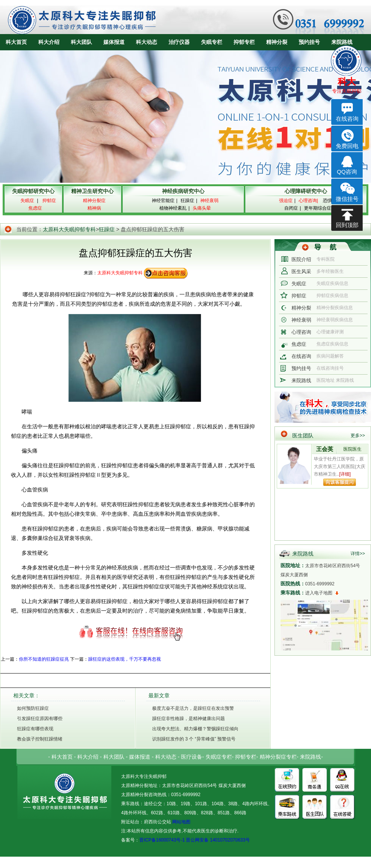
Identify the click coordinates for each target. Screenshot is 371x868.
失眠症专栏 (219, 757)
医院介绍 (301, 259)
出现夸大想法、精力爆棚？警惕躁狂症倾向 (195, 729)
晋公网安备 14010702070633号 (218, 840)
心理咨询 (301, 332)
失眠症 (299, 284)
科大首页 (16, 42)
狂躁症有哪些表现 (35, 729)
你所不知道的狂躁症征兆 (44, 659)
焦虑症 (299, 344)
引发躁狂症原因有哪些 (40, 719)
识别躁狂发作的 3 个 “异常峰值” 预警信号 (194, 739)
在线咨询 (301, 356)
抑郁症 (299, 296)
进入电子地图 (319, 593)
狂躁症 (187, 201)
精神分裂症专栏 (278, 757)
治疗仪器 (179, 42)
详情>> (358, 554)
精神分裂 (277, 42)
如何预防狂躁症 (33, 708)
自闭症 (291, 208)
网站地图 (181, 822)
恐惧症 (330, 201)
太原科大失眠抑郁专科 (69, 229)
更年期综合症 (318, 208)
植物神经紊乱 (173, 208)
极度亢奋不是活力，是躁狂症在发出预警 (193, 708)
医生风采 (301, 271)
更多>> (358, 436)
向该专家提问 (340, 482)
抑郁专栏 (244, 42)
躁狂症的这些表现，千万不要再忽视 (125, 659)
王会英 (325, 449)
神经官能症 (163, 201)
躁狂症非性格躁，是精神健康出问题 (189, 719)
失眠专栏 (212, 42)
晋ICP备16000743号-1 (162, 840)
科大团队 (81, 42)
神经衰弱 (301, 320)
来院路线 (342, 42)
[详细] (345, 474)
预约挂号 (309, 42)
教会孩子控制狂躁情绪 (40, 739)
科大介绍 (49, 42)
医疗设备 (192, 757)
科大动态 (147, 42)
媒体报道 (114, 42)
